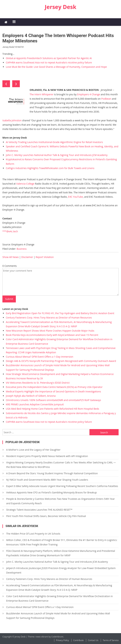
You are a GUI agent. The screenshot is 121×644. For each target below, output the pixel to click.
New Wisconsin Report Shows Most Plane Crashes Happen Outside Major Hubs (50, 331)
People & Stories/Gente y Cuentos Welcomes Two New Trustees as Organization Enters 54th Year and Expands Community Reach (60, 501)
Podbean (106, 99)
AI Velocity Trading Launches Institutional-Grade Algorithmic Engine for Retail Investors (54, 142)
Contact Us (93, 640)
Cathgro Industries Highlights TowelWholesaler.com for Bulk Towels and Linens (50, 168)
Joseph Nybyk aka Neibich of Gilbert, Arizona (31, 396)
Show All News (11, 257)
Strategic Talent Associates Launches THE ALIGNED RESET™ (39, 510)
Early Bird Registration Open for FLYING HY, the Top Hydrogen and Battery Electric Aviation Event (60, 313)
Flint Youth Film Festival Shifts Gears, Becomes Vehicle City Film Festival (46, 516)
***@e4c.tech (10, 231)
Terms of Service (111, 640)
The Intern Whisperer (42, 94)
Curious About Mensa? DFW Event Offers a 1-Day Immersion (40, 357)
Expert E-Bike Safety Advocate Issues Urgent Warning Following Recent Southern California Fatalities (62, 486)
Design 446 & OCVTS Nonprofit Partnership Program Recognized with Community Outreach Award (61, 361)
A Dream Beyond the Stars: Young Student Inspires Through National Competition (52, 473)
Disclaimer (27, 257)
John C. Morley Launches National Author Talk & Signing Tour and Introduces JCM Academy (57, 155)
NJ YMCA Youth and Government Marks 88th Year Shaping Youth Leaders (47, 480)
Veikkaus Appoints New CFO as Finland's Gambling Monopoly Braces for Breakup (51, 492)
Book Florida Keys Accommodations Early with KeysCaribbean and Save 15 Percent (52, 335)
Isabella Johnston (12, 120)
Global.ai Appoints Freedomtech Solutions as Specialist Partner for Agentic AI (49, 58)
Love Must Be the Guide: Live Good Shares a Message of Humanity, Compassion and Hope (56, 67)
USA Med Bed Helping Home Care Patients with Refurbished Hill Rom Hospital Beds (52, 409)
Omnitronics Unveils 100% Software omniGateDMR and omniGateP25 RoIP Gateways (53, 400)
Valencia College (25, 184)
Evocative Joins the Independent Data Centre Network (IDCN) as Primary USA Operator (54, 387)
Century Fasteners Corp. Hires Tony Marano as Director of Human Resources (49, 318)
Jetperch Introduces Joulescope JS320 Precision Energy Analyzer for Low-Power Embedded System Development (61, 570)
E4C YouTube (76, 197)
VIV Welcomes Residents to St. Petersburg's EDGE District (38, 383)
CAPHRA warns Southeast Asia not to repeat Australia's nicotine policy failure (49, 62)
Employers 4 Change (89, 94)
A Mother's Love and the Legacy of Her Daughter (33, 450)
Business (22, 249)
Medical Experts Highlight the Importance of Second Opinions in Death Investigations (53, 391)
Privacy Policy (63, 640)
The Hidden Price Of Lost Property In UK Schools (33, 534)
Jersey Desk (61, 7)
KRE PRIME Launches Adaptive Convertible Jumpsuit (35, 404)
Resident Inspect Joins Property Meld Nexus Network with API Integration (47, 456)
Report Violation (45, 257)
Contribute (78, 640)
